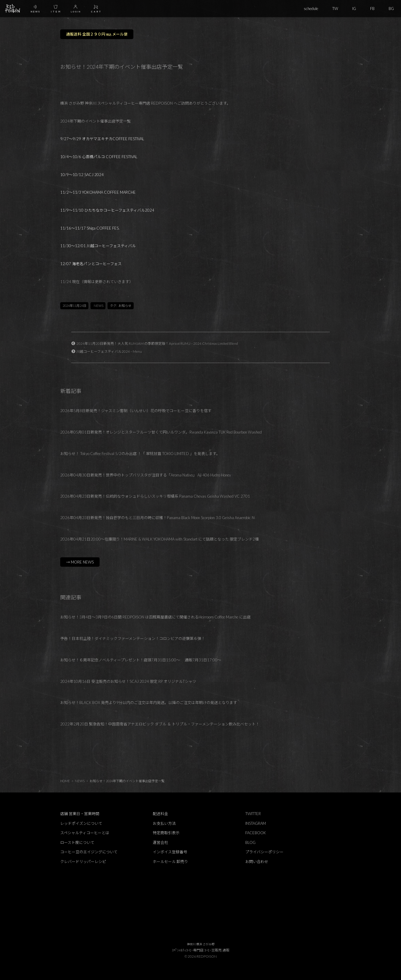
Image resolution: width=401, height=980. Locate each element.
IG (354, 9)
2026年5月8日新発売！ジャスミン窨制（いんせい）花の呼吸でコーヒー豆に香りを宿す (136, 411)
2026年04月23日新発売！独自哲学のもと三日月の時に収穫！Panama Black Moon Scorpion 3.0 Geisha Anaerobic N (157, 518)
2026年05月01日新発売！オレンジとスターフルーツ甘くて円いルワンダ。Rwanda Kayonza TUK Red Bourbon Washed (161, 432)
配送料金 (160, 814)
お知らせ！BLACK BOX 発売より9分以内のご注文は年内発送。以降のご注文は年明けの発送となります (149, 703)
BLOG (250, 842)
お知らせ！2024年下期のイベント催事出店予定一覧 (127, 781)
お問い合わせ (257, 862)
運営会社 (160, 842)
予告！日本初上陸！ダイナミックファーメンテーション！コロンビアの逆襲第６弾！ (133, 638)
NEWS (99, 306)
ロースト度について (77, 842)
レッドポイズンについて (81, 823)
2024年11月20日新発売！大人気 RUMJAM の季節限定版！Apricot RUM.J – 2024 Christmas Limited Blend (157, 343)
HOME (65, 781)
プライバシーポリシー (264, 852)
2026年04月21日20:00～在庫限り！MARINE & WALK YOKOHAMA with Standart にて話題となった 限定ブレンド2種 (160, 539)
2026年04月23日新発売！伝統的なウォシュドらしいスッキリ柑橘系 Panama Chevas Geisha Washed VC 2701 (155, 496)
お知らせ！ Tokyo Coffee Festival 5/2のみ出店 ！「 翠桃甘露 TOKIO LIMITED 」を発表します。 (140, 454)
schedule (311, 9)
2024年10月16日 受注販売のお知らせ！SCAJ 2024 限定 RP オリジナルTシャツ (128, 681)
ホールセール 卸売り (170, 862)
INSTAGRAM (256, 823)
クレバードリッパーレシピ (83, 862)
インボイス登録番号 (170, 852)
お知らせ (125, 306)
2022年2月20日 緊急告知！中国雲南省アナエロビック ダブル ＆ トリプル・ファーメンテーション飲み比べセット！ (160, 724)
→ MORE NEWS (80, 562)
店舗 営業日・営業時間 (80, 814)
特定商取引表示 (166, 833)
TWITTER (253, 814)
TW (335, 9)
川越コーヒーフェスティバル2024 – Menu (109, 351)
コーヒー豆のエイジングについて (89, 852)
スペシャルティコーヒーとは (85, 833)
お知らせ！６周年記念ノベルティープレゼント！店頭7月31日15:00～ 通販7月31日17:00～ (141, 660)
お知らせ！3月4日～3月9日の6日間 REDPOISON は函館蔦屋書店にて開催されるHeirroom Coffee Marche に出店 (155, 617)
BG (391, 9)
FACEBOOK (256, 833)
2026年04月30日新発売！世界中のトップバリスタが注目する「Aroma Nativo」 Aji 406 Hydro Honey (146, 475)
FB (372, 9)
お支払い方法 (164, 823)
